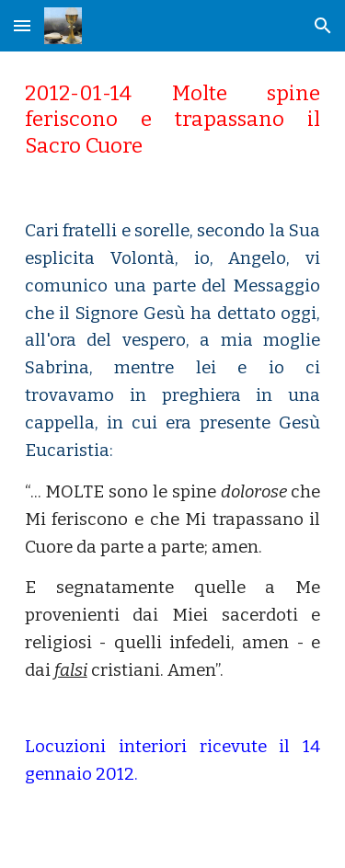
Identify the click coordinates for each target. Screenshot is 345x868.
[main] (173, 120)
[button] (22, 25)
